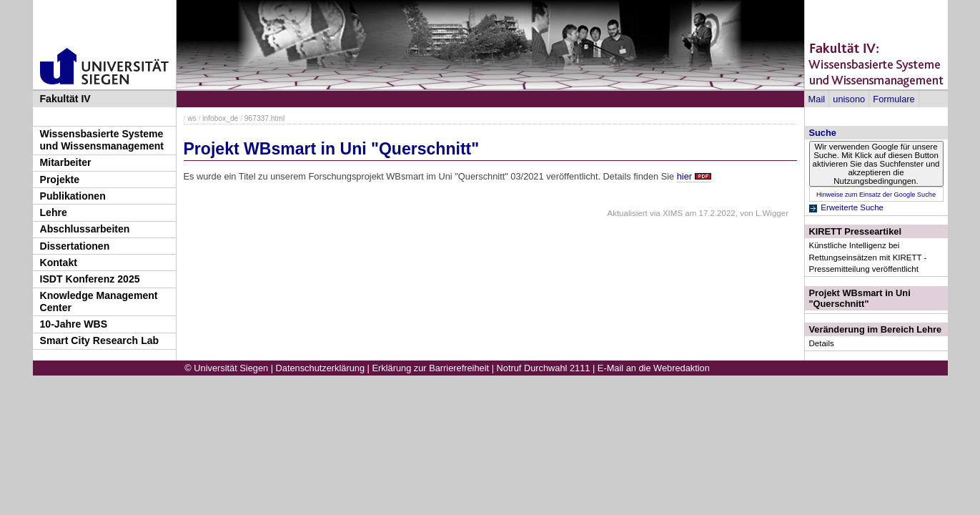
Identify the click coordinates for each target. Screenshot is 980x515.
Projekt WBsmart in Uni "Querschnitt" (860, 298)
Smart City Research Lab (100, 340)
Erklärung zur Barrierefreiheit (431, 368)
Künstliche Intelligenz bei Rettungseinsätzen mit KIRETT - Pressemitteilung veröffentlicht (868, 257)
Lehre (54, 212)
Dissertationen (75, 246)
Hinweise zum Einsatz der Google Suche (876, 195)
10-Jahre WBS (74, 324)
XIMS (673, 213)
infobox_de (220, 118)
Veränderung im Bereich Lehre (876, 329)
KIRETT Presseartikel (855, 231)
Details (822, 343)
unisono (849, 99)
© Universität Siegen (226, 368)
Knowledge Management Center (99, 301)
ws (192, 118)
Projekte (60, 180)
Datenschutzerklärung (320, 368)
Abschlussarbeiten (85, 229)
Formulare (894, 99)
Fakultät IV (65, 99)
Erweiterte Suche (852, 207)
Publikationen (73, 196)
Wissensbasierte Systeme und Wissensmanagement (102, 140)
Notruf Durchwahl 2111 (544, 368)
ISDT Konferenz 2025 (90, 279)
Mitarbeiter (66, 162)
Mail (817, 99)
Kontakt (59, 263)
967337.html (264, 118)
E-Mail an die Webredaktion (654, 368)
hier (684, 176)
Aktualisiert (627, 213)
